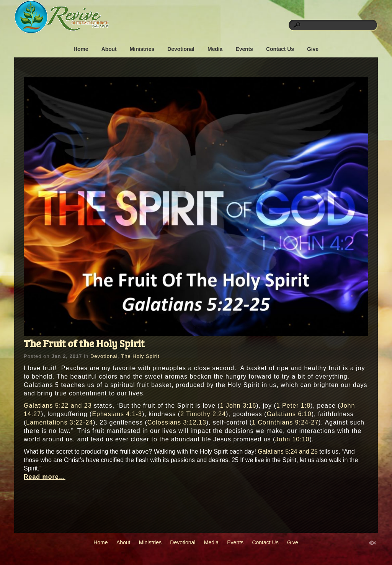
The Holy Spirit (140, 356)
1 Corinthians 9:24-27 (285, 422)
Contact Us (280, 49)
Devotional (181, 49)
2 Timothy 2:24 (203, 414)
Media (215, 49)
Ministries (142, 49)
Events (244, 49)
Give (313, 49)
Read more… (45, 477)
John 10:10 (292, 439)
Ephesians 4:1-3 (117, 414)
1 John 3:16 (238, 406)
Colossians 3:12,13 (177, 422)
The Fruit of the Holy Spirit (84, 343)
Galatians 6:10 (289, 414)
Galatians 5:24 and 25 (288, 452)
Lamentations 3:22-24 (60, 422)
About (109, 49)
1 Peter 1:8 (293, 406)
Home (81, 49)
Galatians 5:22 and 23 (58, 406)
